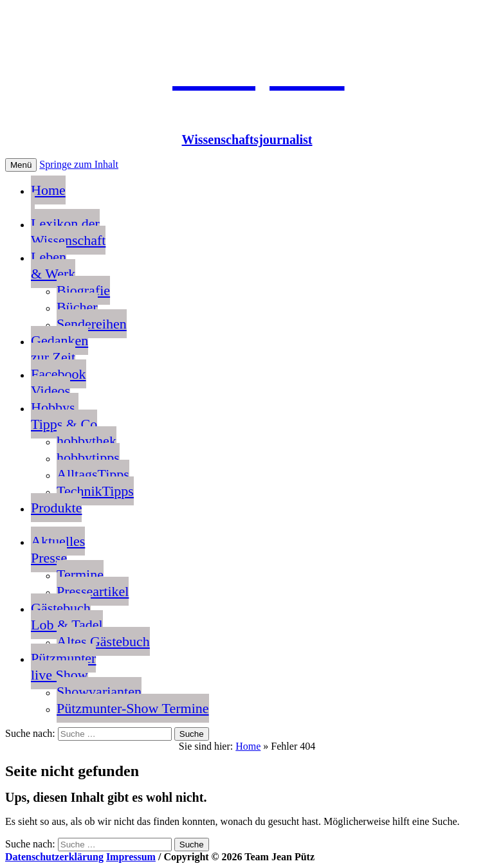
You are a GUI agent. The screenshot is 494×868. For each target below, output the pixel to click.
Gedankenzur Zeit (59, 349)
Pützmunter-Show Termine (133, 708)
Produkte (56, 508)
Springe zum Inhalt (79, 164)
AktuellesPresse (58, 549)
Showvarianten (99, 692)
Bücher (77, 307)
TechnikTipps (95, 491)
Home (48, 198)
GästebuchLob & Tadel (67, 616)
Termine (80, 574)
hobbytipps (88, 457)
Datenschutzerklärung (54, 857)
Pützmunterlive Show (63, 666)
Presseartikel (93, 591)
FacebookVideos (59, 382)
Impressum (131, 857)
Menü (21, 165)
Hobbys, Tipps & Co (64, 416)
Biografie (83, 290)
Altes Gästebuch (103, 641)
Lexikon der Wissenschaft (68, 232)
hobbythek (87, 441)
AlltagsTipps (93, 474)
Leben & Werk (53, 265)
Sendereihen (92, 324)
